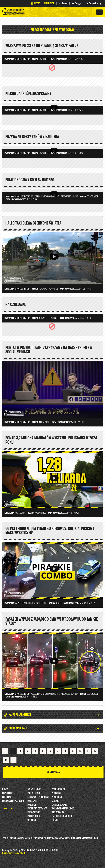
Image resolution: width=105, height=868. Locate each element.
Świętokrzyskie (59, 805)
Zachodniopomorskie (62, 816)
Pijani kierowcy (29, 603)
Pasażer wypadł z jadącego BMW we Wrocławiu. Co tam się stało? (52, 621)
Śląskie (55, 801)
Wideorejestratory (22, 59)
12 (95, 751)
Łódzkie (55, 820)
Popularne (7, 793)
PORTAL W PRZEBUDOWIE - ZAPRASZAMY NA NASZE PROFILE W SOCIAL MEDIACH (49, 350)
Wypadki (18, 603)
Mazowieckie (34, 812)
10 (80, 751)
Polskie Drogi (36, 196)
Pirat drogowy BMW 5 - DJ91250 (30, 180)
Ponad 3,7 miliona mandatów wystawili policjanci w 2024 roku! (51, 440)
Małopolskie (34, 816)
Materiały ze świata (37, 808)
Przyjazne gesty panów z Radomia (32, 136)
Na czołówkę (16, 304)
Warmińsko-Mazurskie (63, 808)
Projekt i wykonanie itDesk (14, 853)
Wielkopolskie (58, 812)
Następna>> (53, 772)
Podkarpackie (58, 789)
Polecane (7, 797)
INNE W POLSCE (34, 793)
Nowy (5, 789)
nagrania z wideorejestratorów (65, 196)
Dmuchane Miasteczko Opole (85, 838)
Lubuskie (32, 805)
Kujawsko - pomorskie (38, 797)
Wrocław (47, 196)
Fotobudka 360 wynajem (58, 838)
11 (88, 751)
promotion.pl (40, 838)
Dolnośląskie (34, 789)
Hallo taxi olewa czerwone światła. (34, 223)
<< (5, 751)
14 (14, 760)
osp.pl (6, 838)
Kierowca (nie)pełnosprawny (28, 93)
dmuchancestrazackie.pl (21, 838)
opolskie (32, 820)
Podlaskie (56, 793)
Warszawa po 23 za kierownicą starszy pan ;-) (42, 45)
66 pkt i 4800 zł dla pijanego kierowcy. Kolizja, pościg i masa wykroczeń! (50, 530)
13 (6, 760)
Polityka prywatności (13, 801)
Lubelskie (32, 801)
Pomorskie (57, 797)
